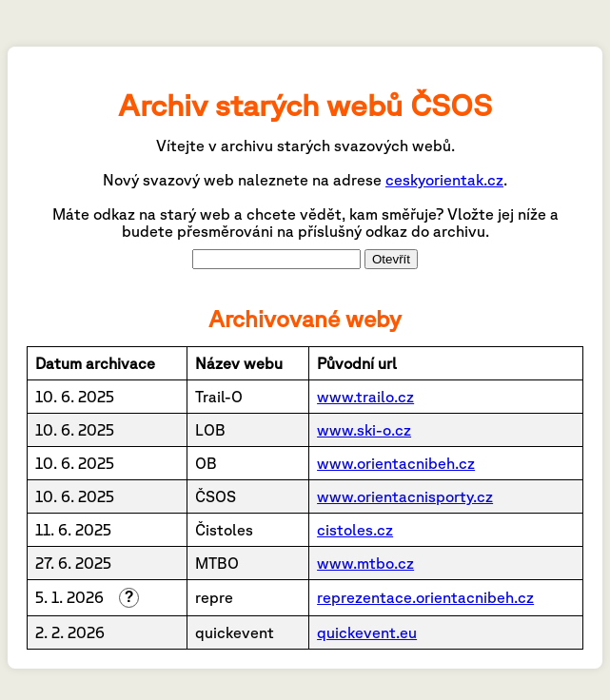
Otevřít (391, 259)
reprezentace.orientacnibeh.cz (425, 597)
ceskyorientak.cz (444, 180)
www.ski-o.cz (364, 430)
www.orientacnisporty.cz (405, 496)
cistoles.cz (355, 530)
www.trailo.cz (365, 397)
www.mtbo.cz (365, 563)
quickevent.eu (367, 632)
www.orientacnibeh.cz (396, 463)
